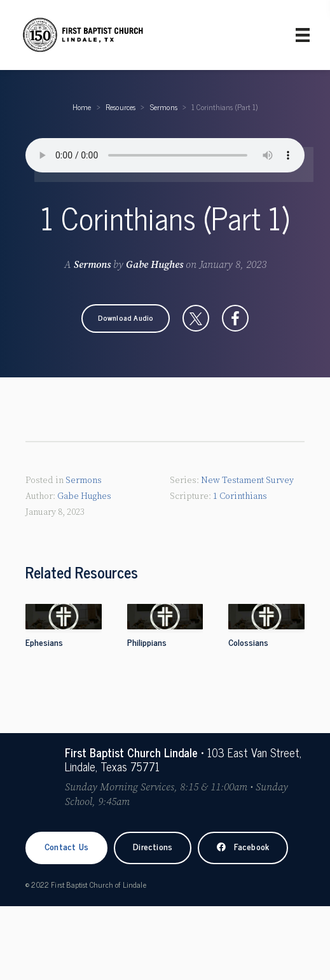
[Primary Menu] (303, 35)
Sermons (164, 107)
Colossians (248, 642)
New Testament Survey (247, 480)
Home (82, 107)
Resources (121, 107)
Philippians (147, 642)
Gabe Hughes (155, 265)
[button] (126, 318)
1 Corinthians (240, 496)
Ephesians (44, 642)
